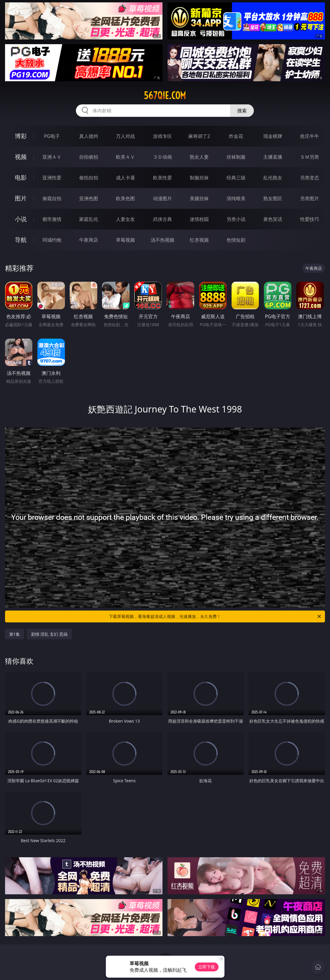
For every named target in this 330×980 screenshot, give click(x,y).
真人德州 (89, 136)
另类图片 (310, 198)
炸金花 (236, 136)
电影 (21, 177)
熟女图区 (273, 198)
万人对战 (125, 136)
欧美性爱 (162, 178)
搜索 (242, 111)
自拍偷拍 (89, 157)
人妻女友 (125, 219)
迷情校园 (199, 219)
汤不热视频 (162, 240)
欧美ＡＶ (125, 157)
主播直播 (273, 157)
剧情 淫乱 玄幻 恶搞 (49, 634)
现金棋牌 (273, 136)
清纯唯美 (236, 198)
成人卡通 (125, 178)
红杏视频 (199, 240)
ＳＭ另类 (310, 157)
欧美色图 (125, 198)
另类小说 (236, 219)
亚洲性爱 (52, 178)
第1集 (15, 634)
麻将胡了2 (199, 136)
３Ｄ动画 (162, 157)
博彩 (21, 136)
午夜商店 (89, 240)
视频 (21, 157)
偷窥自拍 (52, 198)
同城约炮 (52, 240)
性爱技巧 (310, 219)
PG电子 (52, 136)
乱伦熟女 (273, 178)
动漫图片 (162, 198)
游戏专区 (162, 136)
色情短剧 (236, 240)
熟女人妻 (199, 157)
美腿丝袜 (199, 198)
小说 (21, 219)
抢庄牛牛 (310, 136)
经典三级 (236, 178)
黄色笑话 (273, 219)
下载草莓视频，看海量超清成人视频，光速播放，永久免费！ (215, 616)
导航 (21, 240)
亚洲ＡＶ (52, 157)
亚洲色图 (89, 198)
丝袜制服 (236, 157)
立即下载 (207, 967)
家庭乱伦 (89, 219)
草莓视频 (125, 240)
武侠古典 (162, 219)
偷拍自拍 (89, 178)
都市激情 (52, 219)
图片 (21, 198)
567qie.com (165, 95)
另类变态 (310, 178)
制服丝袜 (199, 178)
